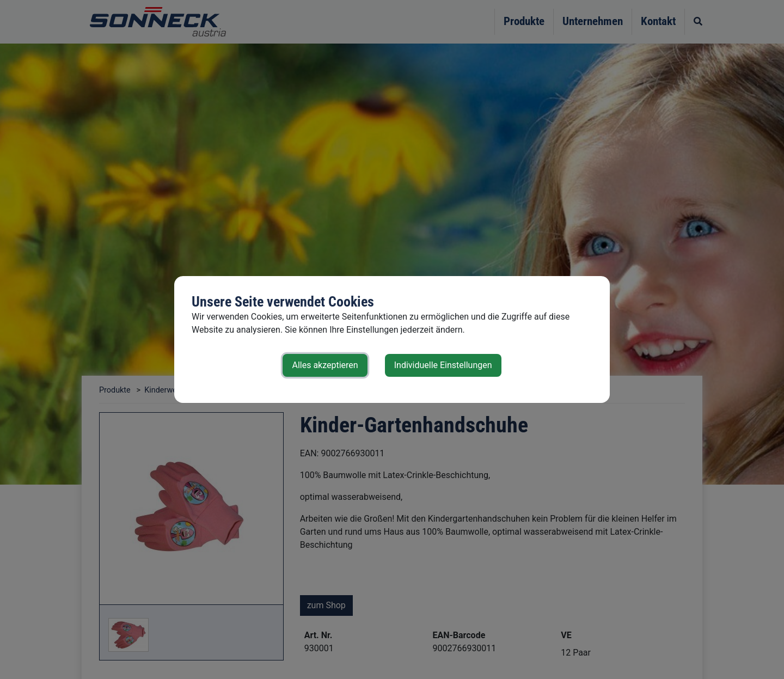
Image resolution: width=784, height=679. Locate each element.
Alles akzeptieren (325, 365)
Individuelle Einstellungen (443, 365)
